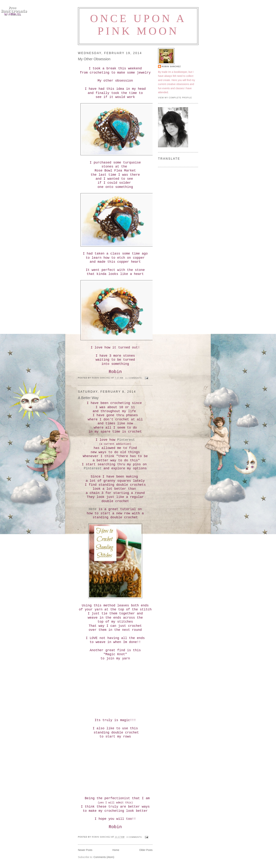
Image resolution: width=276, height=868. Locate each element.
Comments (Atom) (104, 857)
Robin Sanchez (171, 66)
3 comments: (135, 837)
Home (116, 850)
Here (93, 509)
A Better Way (88, 398)
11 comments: (134, 378)
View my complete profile (175, 98)
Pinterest (126, 440)
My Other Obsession (94, 59)
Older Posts (146, 850)
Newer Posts (85, 850)
